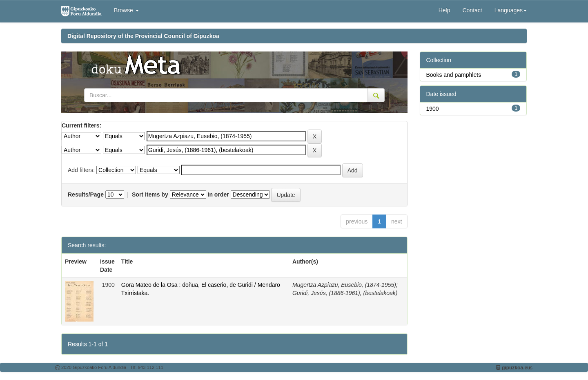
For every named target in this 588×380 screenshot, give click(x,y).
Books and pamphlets (454, 75)
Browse (126, 10)
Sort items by (150, 194)
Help (444, 10)
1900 (433, 109)
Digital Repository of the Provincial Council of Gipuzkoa (143, 36)
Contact (472, 10)
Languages (511, 10)
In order (218, 194)
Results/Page (86, 194)
